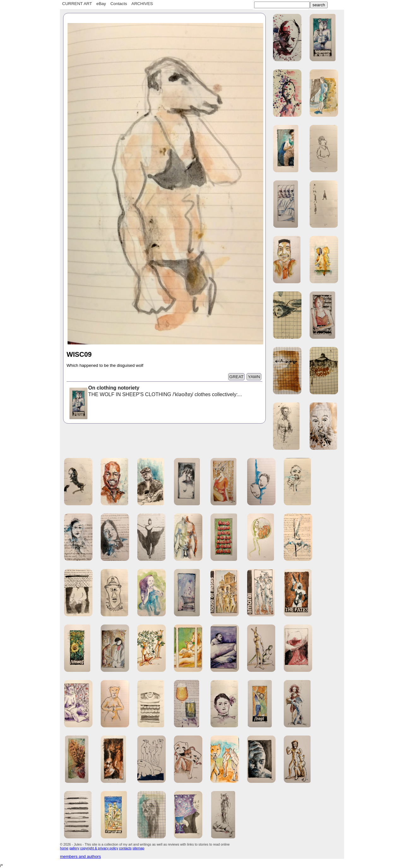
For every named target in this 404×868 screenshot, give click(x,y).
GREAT (237, 377)
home (64, 848)
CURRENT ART (77, 4)
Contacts (119, 4)
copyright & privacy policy (99, 848)
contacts (125, 848)
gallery (74, 848)
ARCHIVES (142, 4)
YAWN (254, 377)
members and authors (80, 856)
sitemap (138, 848)
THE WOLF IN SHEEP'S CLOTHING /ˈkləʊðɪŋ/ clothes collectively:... (155, 392)
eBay (101, 4)
